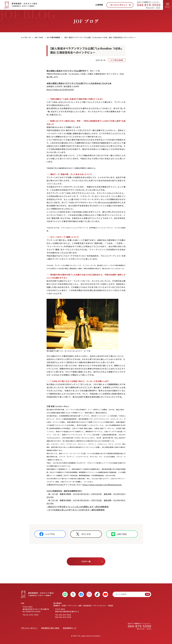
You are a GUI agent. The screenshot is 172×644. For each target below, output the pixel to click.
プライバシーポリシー (29, 628)
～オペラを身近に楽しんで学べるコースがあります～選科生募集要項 (76, 510)
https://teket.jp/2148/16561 (60, 90)
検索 (148, 594)
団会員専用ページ (70, 628)
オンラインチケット (119, 5)
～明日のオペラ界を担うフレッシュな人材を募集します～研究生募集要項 (78, 507)
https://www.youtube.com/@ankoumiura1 (102, 485)
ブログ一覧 (86, 562)
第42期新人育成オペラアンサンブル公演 (64, 71)
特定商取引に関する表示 (50, 628)
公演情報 (99, 5)
